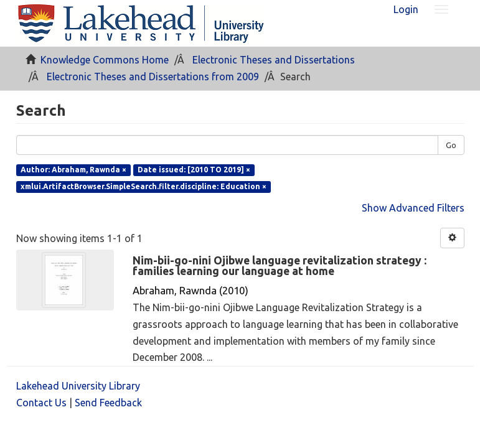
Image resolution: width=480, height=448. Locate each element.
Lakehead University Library (78, 386)
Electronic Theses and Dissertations (274, 60)
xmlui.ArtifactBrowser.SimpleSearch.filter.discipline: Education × (144, 186)
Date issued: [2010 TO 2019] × (194, 170)
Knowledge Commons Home (105, 60)
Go (451, 145)
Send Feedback (108, 403)
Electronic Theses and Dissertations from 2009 (153, 77)
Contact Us (41, 403)
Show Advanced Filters (413, 208)
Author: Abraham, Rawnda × (73, 170)
